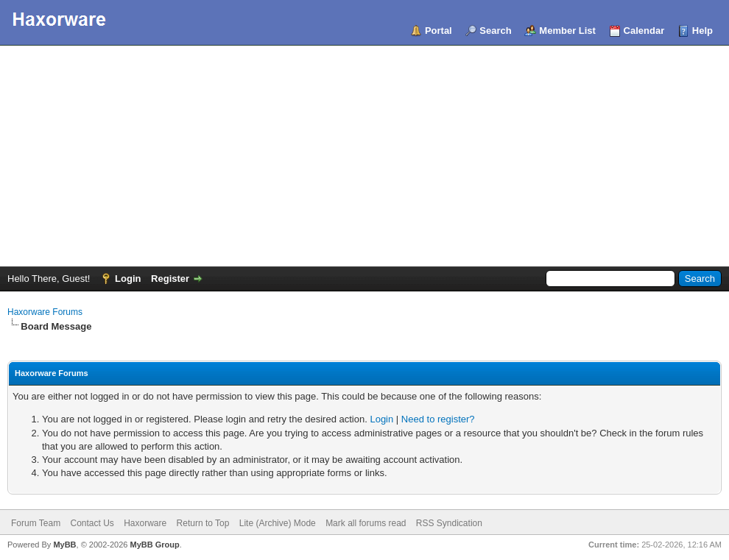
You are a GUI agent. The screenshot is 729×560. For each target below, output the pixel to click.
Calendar (644, 31)
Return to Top (203, 523)
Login (128, 279)
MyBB (64, 545)
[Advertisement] (364, 156)
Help (702, 31)
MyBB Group (154, 545)
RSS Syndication (449, 523)
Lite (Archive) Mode (278, 523)
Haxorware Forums (45, 312)
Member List (567, 31)
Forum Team (36, 523)
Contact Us (92, 523)
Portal (439, 31)
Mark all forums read (366, 523)
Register (170, 279)
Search (495, 31)
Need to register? (438, 419)
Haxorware (145, 523)
